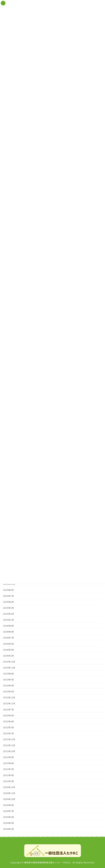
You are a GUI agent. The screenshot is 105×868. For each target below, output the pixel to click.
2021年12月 (9, 739)
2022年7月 (9, 710)
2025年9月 (9, 590)
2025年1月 (9, 620)
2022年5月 (9, 715)
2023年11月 (9, 668)
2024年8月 (9, 632)
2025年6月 (9, 602)
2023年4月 (9, 686)
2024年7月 (9, 638)
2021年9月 (9, 757)
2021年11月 (9, 745)
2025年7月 (9, 596)
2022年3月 (9, 727)
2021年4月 (9, 775)
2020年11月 (9, 793)
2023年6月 (9, 674)
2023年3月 (9, 691)
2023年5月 (9, 680)
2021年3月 (9, 781)
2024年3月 (9, 656)
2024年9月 (9, 626)
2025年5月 (9, 608)
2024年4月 (9, 650)
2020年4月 (9, 823)
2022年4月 (9, 721)
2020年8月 (9, 805)
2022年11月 (9, 703)
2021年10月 (9, 751)
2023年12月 (9, 662)
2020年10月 (9, 799)
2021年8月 (9, 763)
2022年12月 (9, 697)
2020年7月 (9, 811)
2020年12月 (9, 787)
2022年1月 (9, 733)
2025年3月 (9, 614)
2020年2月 (9, 829)
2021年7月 (9, 769)
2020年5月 (9, 817)
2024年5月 (9, 644)
